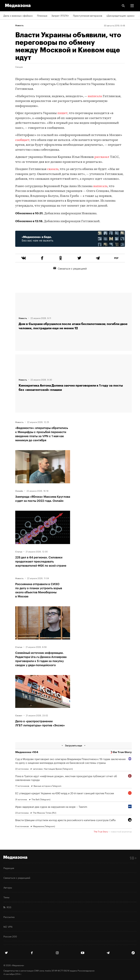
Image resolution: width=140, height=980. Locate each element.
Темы (6, 897)
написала (95, 96)
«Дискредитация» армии (120, 15)
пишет (62, 113)
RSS (7, 907)
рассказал (102, 157)
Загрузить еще (74, 745)
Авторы (8, 887)
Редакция (9, 868)
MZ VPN (8, 926)
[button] (132, 6)
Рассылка (9, 917)
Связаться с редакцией (70, 268)
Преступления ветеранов (88, 15)
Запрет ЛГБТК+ (60, 15)
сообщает (22, 140)
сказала (53, 169)
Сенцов (19, 67)
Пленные (42, 15)
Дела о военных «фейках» (18, 15)
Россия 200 (10, 936)
